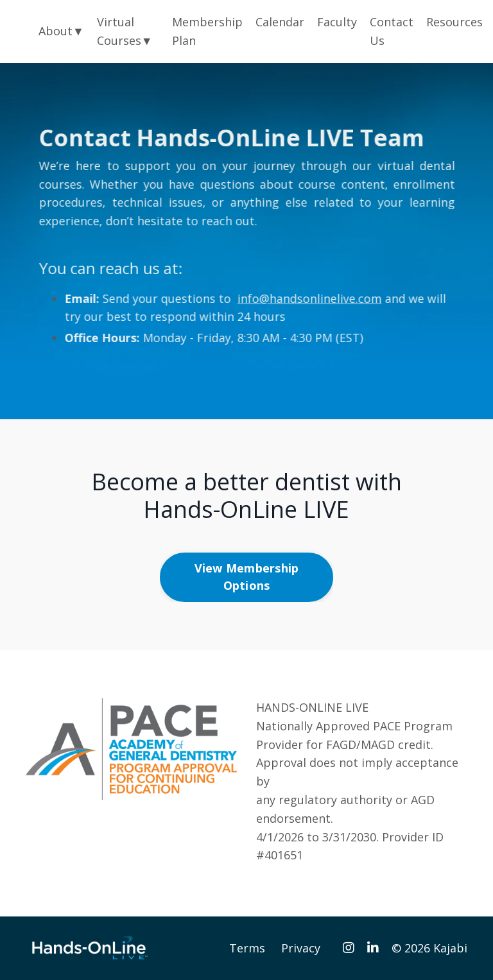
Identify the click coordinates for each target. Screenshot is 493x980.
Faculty (337, 22)
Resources (454, 22)
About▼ (61, 31)
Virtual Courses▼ (125, 31)
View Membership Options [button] (247, 577)
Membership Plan (207, 31)
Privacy (301, 948)
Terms (247, 948)
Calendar (280, 22)
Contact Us (392, 31)
